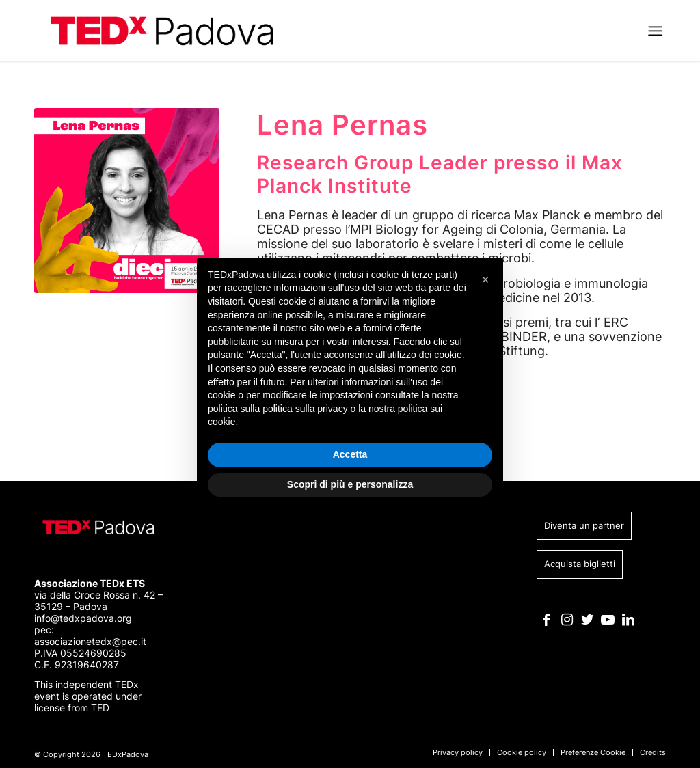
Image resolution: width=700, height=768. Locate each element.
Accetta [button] (350, 454)
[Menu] (655, 31)
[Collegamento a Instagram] (567, 620)
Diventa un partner (584, 525)
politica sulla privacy (305, 409)
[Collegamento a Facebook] (547, 620)
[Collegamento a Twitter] (588, 620)
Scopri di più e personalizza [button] (350, 484)
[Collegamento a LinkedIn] (629, 620)
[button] (485, 279)
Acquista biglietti (580, 564)
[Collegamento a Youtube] (608, 620)
